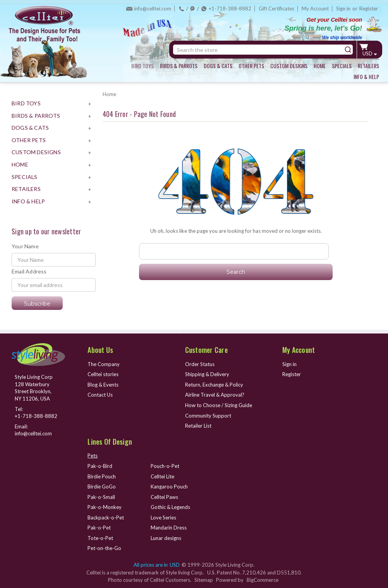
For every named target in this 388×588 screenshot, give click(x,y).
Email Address (29, 271)
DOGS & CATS (218, 66)
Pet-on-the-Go (104, 548)
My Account (315, 9)
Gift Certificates (276, 9)
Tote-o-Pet (100, 538)
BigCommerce (263, 580)
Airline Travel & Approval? (215, 395)
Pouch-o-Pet (165, 466)
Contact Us (100, 395)
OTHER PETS (251, 66)
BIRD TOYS (142, 66)
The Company (104, 364)
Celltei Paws (164, 497)
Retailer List (198, 426)
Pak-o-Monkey (105, 507)
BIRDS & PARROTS (179, 66)
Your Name (25, 246)
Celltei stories (103, 374)
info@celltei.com (153, 9)
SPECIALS (342, 66)
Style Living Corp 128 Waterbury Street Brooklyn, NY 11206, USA (34, 388)
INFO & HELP (366, 77)
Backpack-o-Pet (106, 518)
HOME (320, 66)
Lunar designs (166, 538)
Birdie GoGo (102, 487)
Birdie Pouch (102, 476)
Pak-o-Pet (99, 528)
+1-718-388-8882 (230, 9)
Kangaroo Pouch (169, 487)
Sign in (343, 9)
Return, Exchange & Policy (214, 385)
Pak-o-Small (101, 497)
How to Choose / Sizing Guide (219, 405)
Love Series (163, 518)
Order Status (200, 364)
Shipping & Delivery (207, 374)
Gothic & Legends (170, 507)
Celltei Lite (162, 476)
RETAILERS (368, 66)
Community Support (208, 416)
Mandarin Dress (169, 528)
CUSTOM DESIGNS (289, 66)
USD (370, 53)
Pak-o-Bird (100, 466)
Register (369, 9)
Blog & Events (103, 385)
